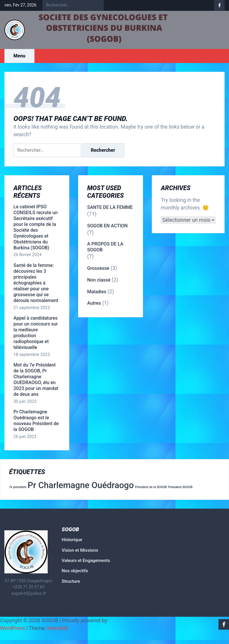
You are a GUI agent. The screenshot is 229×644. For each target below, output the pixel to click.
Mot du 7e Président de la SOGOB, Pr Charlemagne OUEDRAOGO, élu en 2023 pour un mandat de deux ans (36, 380)
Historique (72, 540)
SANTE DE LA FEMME (110, 207)
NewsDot (58, 628)
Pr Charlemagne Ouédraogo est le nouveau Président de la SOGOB (36, 421)
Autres (94, 303)
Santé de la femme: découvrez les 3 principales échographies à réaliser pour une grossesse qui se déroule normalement (36, 283)
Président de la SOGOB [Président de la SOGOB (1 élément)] (151, 487)
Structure (71, 581)
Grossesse (98, 268)
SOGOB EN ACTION (107, 226)
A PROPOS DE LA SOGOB (105, 247)
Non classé (99, 280)
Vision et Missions (80, 550)
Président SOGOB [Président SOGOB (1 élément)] (180, 487)
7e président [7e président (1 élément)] (18, 487)
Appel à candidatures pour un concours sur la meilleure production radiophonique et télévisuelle (36, 333)
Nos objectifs (75, 571)
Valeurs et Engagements (86, 560)
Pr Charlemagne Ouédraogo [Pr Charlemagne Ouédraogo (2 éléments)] (81, 485)
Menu (19, 56)
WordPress (13, 628)
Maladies (97, 292)
